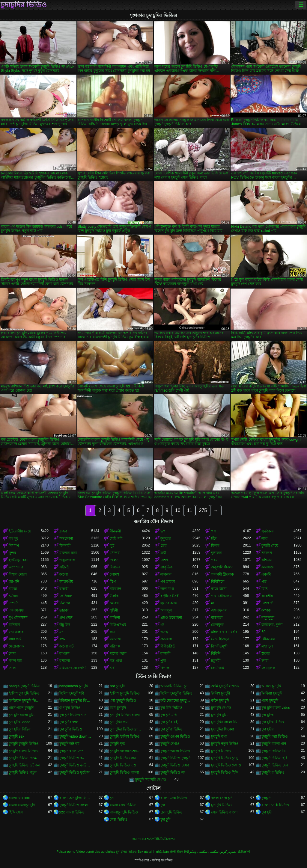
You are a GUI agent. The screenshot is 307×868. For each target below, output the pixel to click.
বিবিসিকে (218, 582)
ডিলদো (65, 603)
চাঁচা (214, 538)
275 (203, 510)
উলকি (114, 596)
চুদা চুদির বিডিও (273, 722)
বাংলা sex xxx (19, 798)
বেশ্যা (164, 560)
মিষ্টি (264, 589)
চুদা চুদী (266, 812)
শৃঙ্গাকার (216, 553)
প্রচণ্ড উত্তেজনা (171, 618)
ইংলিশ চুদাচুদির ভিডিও (176, 693)
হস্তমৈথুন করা (18, 560)
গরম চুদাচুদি (270, 701)
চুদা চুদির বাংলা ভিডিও (227, 722)
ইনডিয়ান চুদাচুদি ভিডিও (25, 701)
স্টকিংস (267, 553)
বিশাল (165, 668)
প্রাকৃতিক (166, 567)
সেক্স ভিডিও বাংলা (224, 812)
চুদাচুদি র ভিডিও (273, 772)
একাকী (266, 574)
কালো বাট (67, 646)
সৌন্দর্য (115, 553)
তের (164, 546)
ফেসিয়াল (66, 596)
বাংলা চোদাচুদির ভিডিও (75, 798)
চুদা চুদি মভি (169, 715)
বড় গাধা (116, 661)
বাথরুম (64, 653)
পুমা (163, 661)
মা (213, 603)
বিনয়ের (115, 567)
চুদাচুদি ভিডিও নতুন (23, 772)
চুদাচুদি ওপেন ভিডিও (175, 736)
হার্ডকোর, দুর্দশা (272, 625)
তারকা (64, 610)
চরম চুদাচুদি (118, 708)
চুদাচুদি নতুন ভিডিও (225, 744)
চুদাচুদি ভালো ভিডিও (175, 751)
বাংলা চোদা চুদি (222, 798)
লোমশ (114, 574)
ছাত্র (113, 632)
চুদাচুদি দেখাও (170, 744)
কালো (64, 574)
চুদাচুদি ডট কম (70, 744)
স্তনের (266, 653)
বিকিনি (216, 653)
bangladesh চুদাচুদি (74, 686)
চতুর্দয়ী (216, 661)
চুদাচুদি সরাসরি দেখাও (151, 780)
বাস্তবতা (217, 618)
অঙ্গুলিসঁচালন (222, 567)
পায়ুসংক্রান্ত (67, 560)
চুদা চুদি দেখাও (221, 708)
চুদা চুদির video (19, 722)
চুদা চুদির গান (119, 722)
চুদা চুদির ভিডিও (71, 729)
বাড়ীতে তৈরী (170, 596)
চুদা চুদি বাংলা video (276, 708)
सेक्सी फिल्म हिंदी (179, 852)
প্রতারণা (166, 639)
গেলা (12, 668)
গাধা (214, 531)
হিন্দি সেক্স (16, 812)
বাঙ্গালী (165, 653)
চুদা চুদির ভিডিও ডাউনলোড (126, 729)
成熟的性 (244, 852)
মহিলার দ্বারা (68, 553)
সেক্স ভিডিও (118, 819)
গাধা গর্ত (15, 639)
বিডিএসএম (118, 625)
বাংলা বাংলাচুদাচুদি (22, 805)
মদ (61, 632)
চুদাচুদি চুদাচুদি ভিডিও (24, 744)
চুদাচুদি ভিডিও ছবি (274, 758)
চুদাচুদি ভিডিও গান (123, 758)
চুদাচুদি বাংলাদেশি (72, 751)
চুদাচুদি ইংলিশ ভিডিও (125, 736)
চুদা (112, 798)
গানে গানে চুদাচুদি (21, 708)
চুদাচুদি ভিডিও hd (274, 751)
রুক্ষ (62, 639)
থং (162, 625)
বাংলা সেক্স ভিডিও (174, 798)
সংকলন (166, 574)
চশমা (12, 653)
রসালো (65, 661)
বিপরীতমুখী (219, 646)
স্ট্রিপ (113, 582)
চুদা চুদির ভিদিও (171, 729)
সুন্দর (12, 553)
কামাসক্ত (268, 567)
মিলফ (215, 546)
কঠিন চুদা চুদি (220, 701)
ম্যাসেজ (115, 639)
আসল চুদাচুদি (271, 686)
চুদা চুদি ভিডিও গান (73, 715)
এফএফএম (219, 610)
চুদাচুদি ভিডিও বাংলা (124, 772)
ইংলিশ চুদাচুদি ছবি (72, 693)
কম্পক (266, 610)
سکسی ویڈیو (198, 852)
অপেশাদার (16, 567)
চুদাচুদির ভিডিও (24, 5)
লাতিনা (115, 618)
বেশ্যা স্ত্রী (267, 603)
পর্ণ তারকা (168, 582)
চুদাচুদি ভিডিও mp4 (23, 758)
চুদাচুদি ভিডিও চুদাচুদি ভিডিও (227, 758)
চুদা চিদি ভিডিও (171, 708)
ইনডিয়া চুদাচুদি (272, 693)
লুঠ (112, 546)
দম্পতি (13, 603)
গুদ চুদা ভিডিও (70, 708)
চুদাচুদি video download (75, 736)
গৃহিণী (114, 610)
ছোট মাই (116, 538)
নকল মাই (15, 661)
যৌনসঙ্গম (268, 639)
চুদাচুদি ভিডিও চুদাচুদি (175, 758)
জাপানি (14, 582)
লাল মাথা (167, 589)
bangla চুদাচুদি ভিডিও (25, 686)
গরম (214, 560)
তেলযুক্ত (217, 625)
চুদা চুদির (267, 715)
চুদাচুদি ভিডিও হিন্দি (225, 772)
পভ (264, 582)
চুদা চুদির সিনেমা (223, 729)
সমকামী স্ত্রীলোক (222, 574)
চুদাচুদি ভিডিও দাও (123, 765)
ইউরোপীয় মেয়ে (20, 531)
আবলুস (166, 610)
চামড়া (13, 589)
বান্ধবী (64, 589)
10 (178, 510)
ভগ (163, 531)
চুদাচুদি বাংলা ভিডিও (23, 751)
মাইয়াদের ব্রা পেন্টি (73, 668)
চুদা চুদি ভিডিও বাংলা (125, 715)
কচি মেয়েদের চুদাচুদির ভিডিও (176, 701)
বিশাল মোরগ (18, 574)
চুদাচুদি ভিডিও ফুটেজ (75, 772)
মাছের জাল (118, 653)
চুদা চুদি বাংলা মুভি (22, 715)
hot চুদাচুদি (117, 686)
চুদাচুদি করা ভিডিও (275, 736)
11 (190, 510)
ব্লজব (63, 531)
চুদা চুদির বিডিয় (20, 729)
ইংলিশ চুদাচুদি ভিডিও (125, 693)
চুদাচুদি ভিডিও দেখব (175, 765)
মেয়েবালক (16, 646)
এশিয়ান (267, 560)
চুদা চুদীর (267, 729)
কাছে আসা (219, 589)
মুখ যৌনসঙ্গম (18, 618)
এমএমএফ (16, 610)
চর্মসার (13, 596)
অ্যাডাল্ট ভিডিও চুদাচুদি (176, 686)
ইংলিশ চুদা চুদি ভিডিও (24, 693)
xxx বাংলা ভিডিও (72, 812)
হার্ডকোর (268, 531)
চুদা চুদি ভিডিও (222, 805)
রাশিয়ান (14, 625)
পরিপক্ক (115, 646)
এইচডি (64, 567)
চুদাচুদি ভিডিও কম (72, 758)
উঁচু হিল (65, 625)
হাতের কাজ (169, 603)
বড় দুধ (13, 538)
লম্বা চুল (267, 646)
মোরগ (114, 603)
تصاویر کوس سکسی (222, 852)
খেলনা (115, 560)
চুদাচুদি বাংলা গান (274, 744)
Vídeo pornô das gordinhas (96, 852)
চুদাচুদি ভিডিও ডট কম (24, 765)
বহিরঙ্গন (115, 589)
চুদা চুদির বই (169, 722)
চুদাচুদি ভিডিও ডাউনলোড (75, 765)
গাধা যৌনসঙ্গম (221, 596)
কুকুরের (166, 538)
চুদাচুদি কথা (219, 736)
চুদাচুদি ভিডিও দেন (275, 765)
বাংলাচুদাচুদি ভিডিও (124, 812)
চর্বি (112, 668)
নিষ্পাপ (14, 546)
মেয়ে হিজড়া (220, 639)
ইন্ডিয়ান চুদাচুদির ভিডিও (75, 701)
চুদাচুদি (266, 798)
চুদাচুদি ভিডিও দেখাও (226, 765)
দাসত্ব (164, 632)
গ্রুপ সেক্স (66, 618)
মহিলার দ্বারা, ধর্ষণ (224, 632)
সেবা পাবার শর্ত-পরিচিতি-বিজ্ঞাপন (153, 839)
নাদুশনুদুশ (268, 618)
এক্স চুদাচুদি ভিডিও (123, 701)
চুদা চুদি (165, 819)
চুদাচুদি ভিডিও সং (173, 772)
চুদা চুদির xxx (69, 722)
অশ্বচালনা (66, 538)
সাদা (264, 538)
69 (263, 632)
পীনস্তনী (115, 531)
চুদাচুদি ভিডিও (221, 751)
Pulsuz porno (66, 852)
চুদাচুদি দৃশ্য (117, 744)
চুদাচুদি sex (16, 736)
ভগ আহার (16, 632)
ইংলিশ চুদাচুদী (221, 693)
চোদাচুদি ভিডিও (171, 812)
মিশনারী (65, 546)
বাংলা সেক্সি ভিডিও (275, 805)
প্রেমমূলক (268, 668)
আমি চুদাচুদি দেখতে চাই (227, 686)
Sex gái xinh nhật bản (153, 852)
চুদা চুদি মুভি (219, 715)
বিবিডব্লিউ (168, 646)
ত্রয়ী (163, 553)
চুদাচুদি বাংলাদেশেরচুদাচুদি (126, 751)
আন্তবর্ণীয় (66, 582)
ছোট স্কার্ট (218, 668)
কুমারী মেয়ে (270, 546)
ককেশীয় (267, 596)
